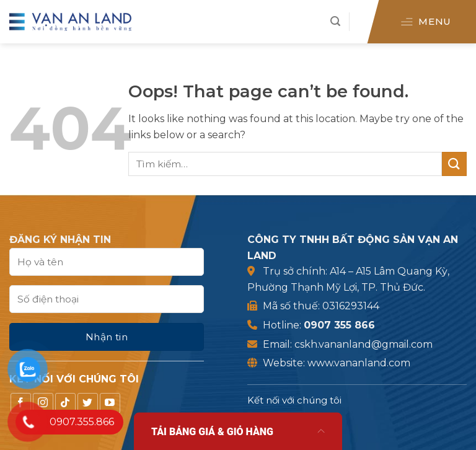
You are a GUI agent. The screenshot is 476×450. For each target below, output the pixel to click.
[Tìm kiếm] (335, 21)
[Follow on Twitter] (106, 404)
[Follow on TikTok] (83, 404)
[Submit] (454, 164)
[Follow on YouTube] (128, 404)
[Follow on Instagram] (61, 404)
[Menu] (425, 22)
